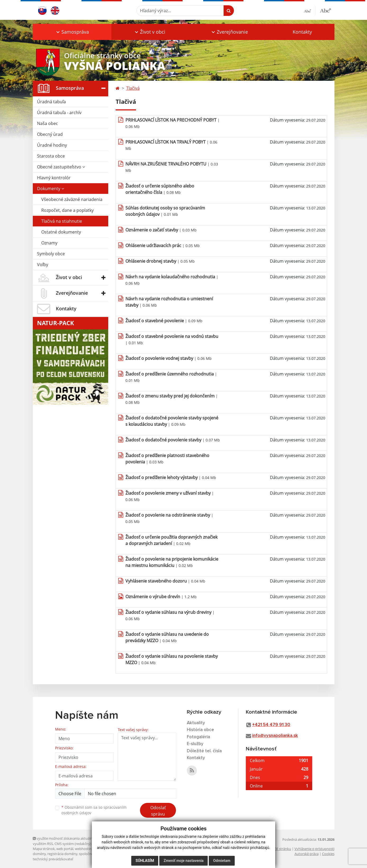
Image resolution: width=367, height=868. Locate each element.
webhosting (84, 849)
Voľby (43, 265)
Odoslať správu (158, 811)
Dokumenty (51, 189)
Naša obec (47, 123)
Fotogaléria (198, 737)
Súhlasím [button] (145, 861)
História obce (200, 730)
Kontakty (302, 32)
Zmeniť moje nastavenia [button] (183, 861)
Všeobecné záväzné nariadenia (72, 199)
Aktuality (196, 723)
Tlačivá (133, 88)
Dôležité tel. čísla (204, 751)
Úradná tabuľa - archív (59, 113)
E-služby (195, 744)
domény (39, 854)
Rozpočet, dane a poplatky (67, 210)
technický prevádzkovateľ (53, 859)
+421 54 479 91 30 (271, 725)
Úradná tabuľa (51, 102)
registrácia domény (62, 854)
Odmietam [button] (222, 861)
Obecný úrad (50, 134)
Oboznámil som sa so (94, 810)
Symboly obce (51, 254)
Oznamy (49, 243)
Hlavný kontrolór (54, 178)
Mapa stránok (44, 849)
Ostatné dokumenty (61, 232)
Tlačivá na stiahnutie (62, 221)
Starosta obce (51, 156)
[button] (72, 32)
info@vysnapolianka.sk (275, 736)
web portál (65, 849)
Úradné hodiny (52, 145)
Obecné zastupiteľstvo (61, 167)
